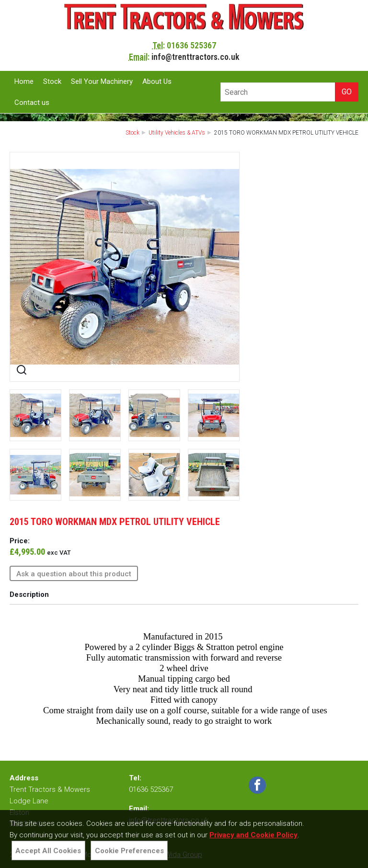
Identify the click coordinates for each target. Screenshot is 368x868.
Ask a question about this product (74, 574)
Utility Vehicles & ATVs (177, 133)
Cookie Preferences (129, 851)
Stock (52, 81)
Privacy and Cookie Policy (253, 835)
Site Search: (221, 83)
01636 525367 (191, 45)
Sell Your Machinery (102, 81)
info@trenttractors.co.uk (195, 57)
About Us (157, 81)
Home (24, 81)
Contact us (32, 103)
